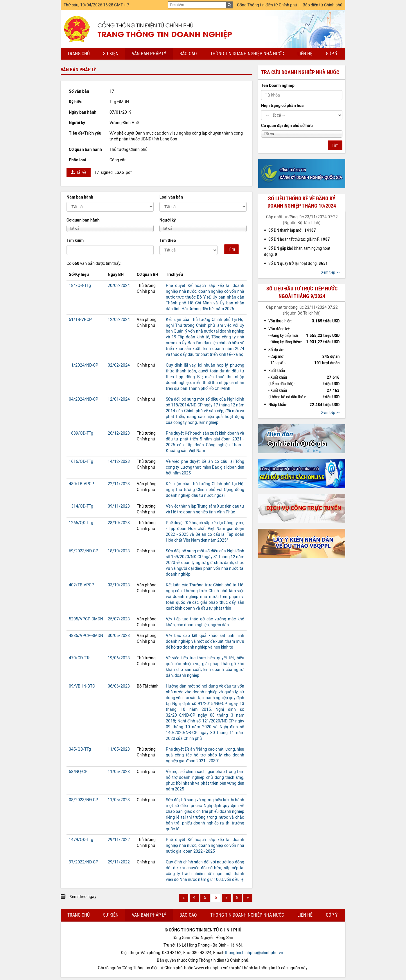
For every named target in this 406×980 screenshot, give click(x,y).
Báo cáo (188, 54)
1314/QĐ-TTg (81, 506)
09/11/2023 (119, 506)
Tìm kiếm (75, 241)
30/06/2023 (119, 636)
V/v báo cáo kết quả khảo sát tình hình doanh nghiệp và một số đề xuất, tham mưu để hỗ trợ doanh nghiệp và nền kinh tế (205, 641)
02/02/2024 (119, 365)
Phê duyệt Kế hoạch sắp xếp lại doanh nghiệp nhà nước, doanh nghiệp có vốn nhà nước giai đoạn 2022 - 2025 (205, 846)
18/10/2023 (119, 551)
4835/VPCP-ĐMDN (86, 636)
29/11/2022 (119, 840)
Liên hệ (305, 54)
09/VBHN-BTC (82, 686)
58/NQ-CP (78, 772)
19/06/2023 (119, 658)
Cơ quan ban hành (83, 220)
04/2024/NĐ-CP (83, 399)
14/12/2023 (119, 462)
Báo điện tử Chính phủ (323, 5)
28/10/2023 (119, 523)
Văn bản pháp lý (149, 54)
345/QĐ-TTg (80, 749)
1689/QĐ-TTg (81, 433)
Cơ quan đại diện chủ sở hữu (287, 126)
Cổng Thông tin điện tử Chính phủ (267, 5)
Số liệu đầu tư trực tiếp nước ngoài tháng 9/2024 (302, 292)
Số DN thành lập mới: (292, 230)
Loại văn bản (171, 197)
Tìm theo (168, 241)
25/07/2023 (119, 619)
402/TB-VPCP (81, 585)
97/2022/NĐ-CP (83, 862)
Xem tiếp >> (330, 272)
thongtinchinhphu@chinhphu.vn (254, 953)
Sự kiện (111, 54)
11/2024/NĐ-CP (83, 365)
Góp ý (332, 54)
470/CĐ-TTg (80, 658)
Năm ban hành (80, 197)
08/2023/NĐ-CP (83, 800)
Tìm (231, 249)
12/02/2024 (119, 320)
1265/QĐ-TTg (81, 523)
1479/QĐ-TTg (81, 840)
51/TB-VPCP (80, 320)
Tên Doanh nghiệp (278, 86)
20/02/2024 (119, 286)
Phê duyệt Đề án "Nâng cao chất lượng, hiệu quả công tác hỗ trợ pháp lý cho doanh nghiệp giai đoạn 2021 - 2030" (205, 755)
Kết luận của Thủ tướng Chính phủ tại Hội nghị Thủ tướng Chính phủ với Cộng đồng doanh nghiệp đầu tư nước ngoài (205, 490)
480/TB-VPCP (81, 484)
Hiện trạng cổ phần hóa (282, 106)
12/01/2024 (119, 399)
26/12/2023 (119, 433)
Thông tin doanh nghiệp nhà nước (247, 54)
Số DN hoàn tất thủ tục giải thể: (299, 239)
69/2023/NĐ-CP (83, 551)
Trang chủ (79, 54)
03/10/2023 (119, 585)
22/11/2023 (119, 484)
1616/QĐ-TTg (81, 462)
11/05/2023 (119, 749)
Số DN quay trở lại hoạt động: (298, 263)
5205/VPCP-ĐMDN (86, 619)
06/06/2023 (119, 686)
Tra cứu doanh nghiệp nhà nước (300, 72)
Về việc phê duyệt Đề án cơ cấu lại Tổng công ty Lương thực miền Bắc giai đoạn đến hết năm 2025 (205, 467)
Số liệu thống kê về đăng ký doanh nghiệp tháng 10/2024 (302, 202)
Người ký (168, 220)
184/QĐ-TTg (80, 286)
